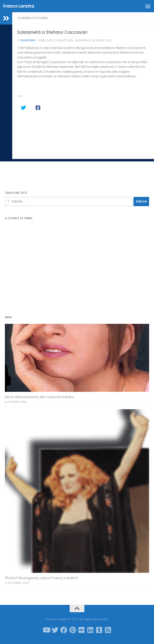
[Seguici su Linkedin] (90, 630)
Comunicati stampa (33, 18)
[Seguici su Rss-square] (108, 630)
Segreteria (28, 40)
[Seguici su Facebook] (64, 630)
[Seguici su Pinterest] (73, 630)
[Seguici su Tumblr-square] (99, 630)
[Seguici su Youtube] (46, 630)
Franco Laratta (19, 6)
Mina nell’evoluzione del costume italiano (40, 397)
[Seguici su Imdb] (81, 630)
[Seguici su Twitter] (55, 630)
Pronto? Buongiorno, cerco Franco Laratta (41, 578)
